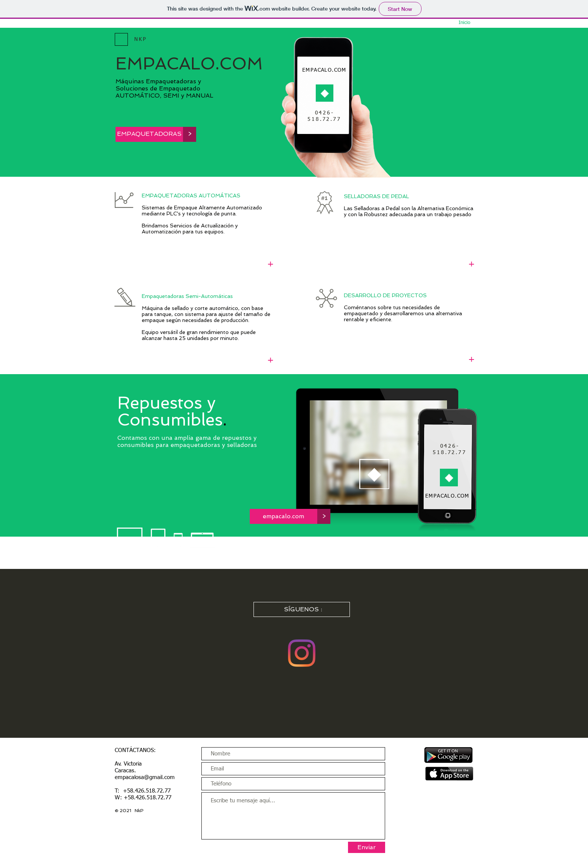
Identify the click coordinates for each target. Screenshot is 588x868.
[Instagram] (302, 653)
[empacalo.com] (283, 516)
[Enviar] (367, 847)
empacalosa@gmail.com (145, 777)
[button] (190, 134)
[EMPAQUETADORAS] (149, 134)
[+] (271, 265)
